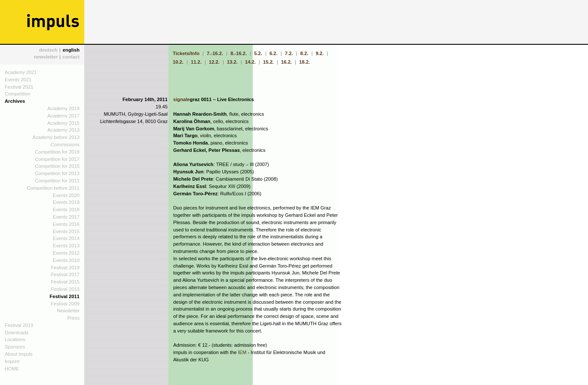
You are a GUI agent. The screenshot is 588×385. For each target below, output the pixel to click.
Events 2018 (66, 209)
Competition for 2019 (57, 152)
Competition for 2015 (57, 166)
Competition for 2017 (57, 159)
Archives (15, 101)
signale (182, 99)
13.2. (232, 62)
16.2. (286, 62)
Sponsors (15, 347)
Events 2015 (66, 231)
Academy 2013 (63, 130)
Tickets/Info (187, 53)
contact (71, 57)
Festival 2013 (65, 289)
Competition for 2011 (57, 181)
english (71, 50)
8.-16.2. (239, 53)
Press (73, 318)
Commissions (65, 145)
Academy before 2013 (56, 137)
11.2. (196, 62)
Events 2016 (66, 224)
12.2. (214, 62)
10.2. (179, 62)
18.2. (305, 62)
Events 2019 (66, 202)
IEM (242, 352)
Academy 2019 (63, 108)
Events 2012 (66, 253)
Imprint (12, 361)
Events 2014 (66, 238)
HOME (12, 369)
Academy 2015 (63, 123)
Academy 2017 (63, 116)
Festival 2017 (65, 274)
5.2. (258, 53)
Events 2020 (66, 195)
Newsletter (68, 311)
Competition (18, 94)
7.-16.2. (215, 53)
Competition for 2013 (57, 173)
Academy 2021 (21, 72)
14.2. (250, 62)
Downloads (17, 333)
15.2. (268, 62)
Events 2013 (66, 246)
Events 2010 (66, 260)
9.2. (320, 53)
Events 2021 (18, 80)
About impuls (19, 354)
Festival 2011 (64, 296)
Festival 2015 (65, 282)
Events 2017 (66, 217)
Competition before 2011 (53, 188)
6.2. (274, 53)
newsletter (46, 57)
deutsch (48, 50)
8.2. (305, 53)
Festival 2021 (19, 87)
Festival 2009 (65, 304)
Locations (15, 339)
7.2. (289, 53)
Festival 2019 (65, 268)
